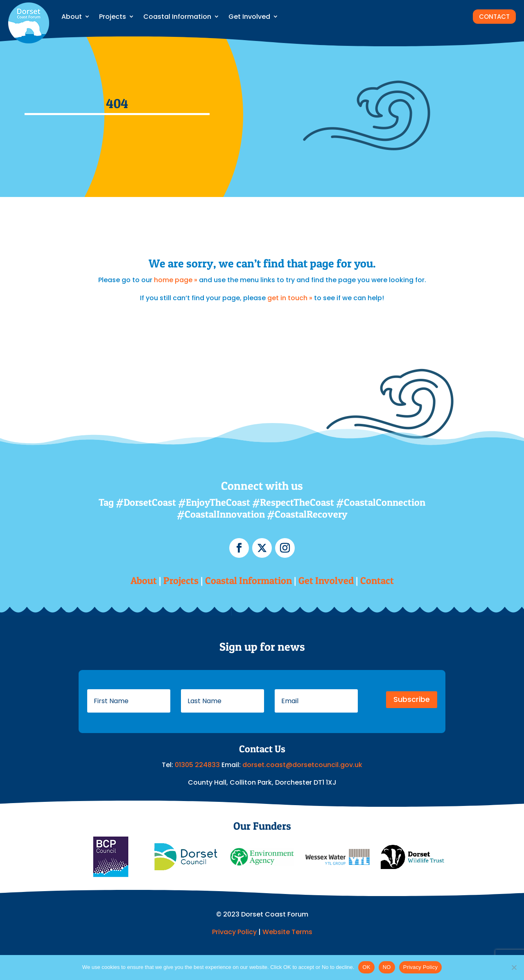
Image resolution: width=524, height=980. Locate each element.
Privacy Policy (234, 932)
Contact (377, 581)
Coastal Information (177, 17)
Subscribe (412, 699)
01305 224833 (198, 765)
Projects (113, 17)
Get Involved (249, 17)
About (72, 17)
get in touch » (290, 298)
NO (387, 967)
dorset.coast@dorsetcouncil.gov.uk (302, 765)
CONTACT (494, 17)
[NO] (514, 967)
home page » (176, 280)
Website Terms (287, 932)
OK (366, 967)
